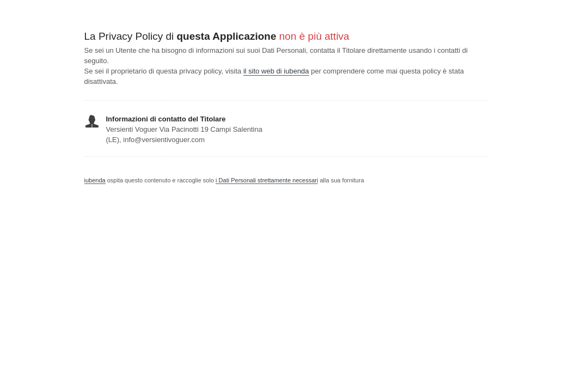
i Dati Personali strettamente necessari (267, 180)
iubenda (95, 180)
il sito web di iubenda (276, 71)
